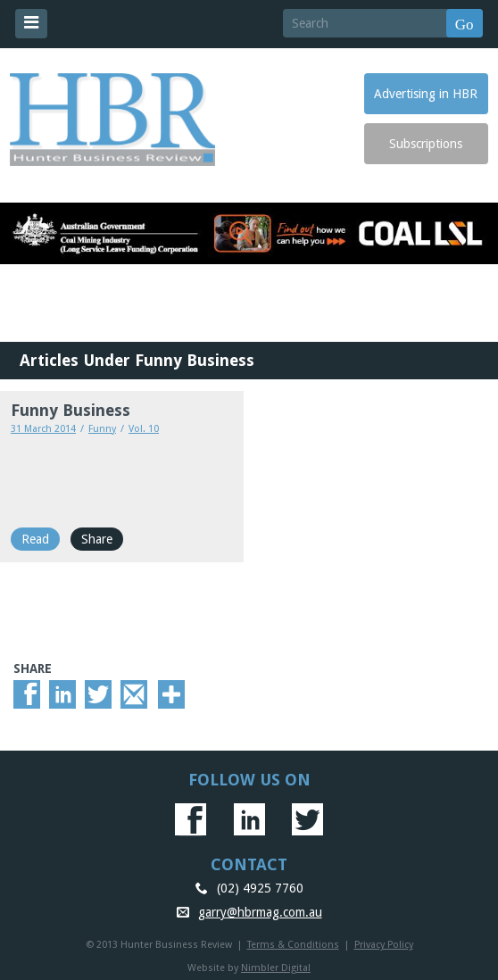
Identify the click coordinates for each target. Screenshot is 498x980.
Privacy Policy (384, 945)
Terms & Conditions (293, 945)
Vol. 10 (144, 429)
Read (35, 539)
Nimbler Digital (276, 968)
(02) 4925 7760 (260, 888)
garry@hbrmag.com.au (260, 912)
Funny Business (71, 410)
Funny (102, 429)
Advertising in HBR (426, 94)
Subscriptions (426, 144)
